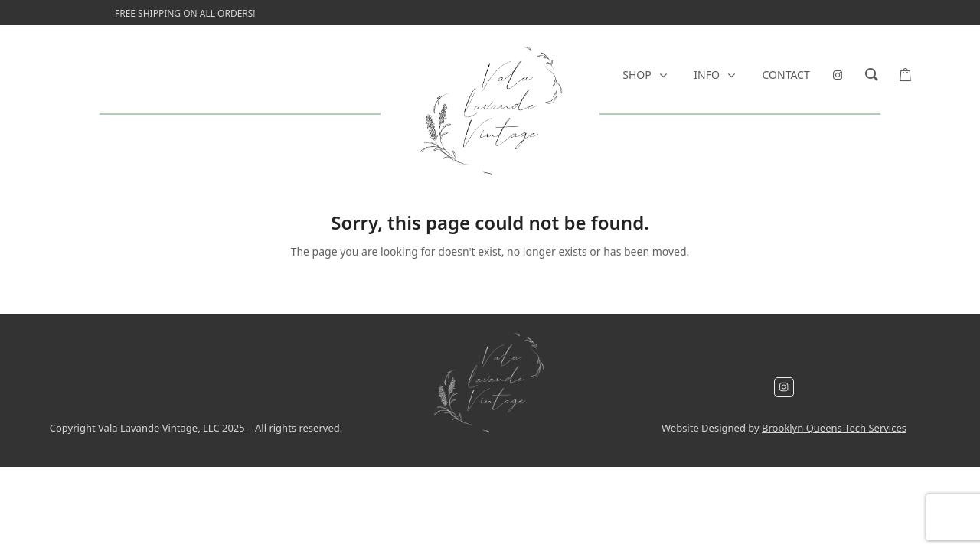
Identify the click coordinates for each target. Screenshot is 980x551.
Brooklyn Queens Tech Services (834, 428)
